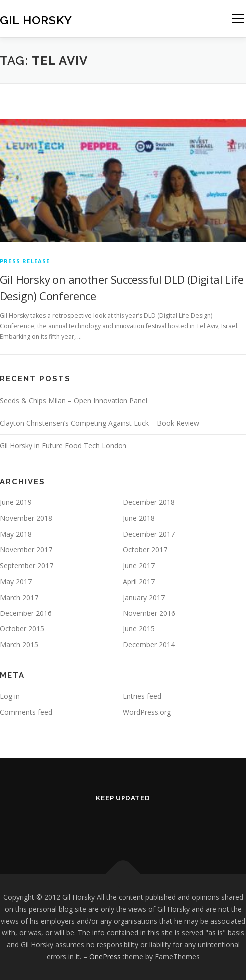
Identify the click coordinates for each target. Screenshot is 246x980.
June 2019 (16, 502)
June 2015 (139, 629)
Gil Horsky (36, 20)
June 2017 (139, 565)
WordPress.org (147, 712)
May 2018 (16, 534)
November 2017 (26, 550)
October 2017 (145, 550)
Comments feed (26, 712)
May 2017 (16, 581)
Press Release (25, 261)
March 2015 (19, 645)
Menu (237, 19)
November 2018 (26, 518)
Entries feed (142, 696)
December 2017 (149, 534)
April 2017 (139, 581)
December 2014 (149, 645)
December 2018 (149, 502)
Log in (10, 696)
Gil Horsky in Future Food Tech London (63, 445)
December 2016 (26, 613)
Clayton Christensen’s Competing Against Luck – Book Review (100, 423)
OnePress (105, 956)
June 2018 (139, 518)
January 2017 (144, 597)
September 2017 (27, 565)
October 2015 (22, 629)
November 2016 (149, 613)
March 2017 (19, 597)
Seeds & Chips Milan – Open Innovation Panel (74, 401)
